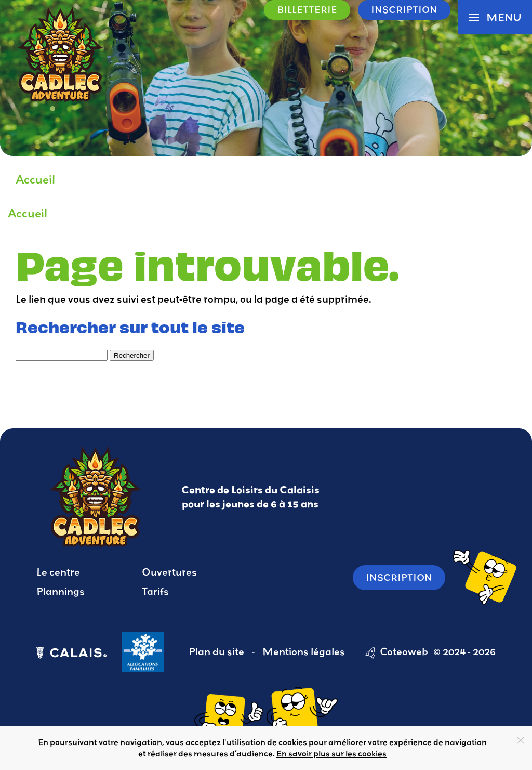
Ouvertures (169, 572)
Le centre (58, 572)
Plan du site (216, 651)
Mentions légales (304, 651)
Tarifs (155, 591)
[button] (495, 17)
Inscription (404, 10)
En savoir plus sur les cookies (331, 753)
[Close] (521, 740)
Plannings (61, 591)
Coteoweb (404, 651)
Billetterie (307, 10)
